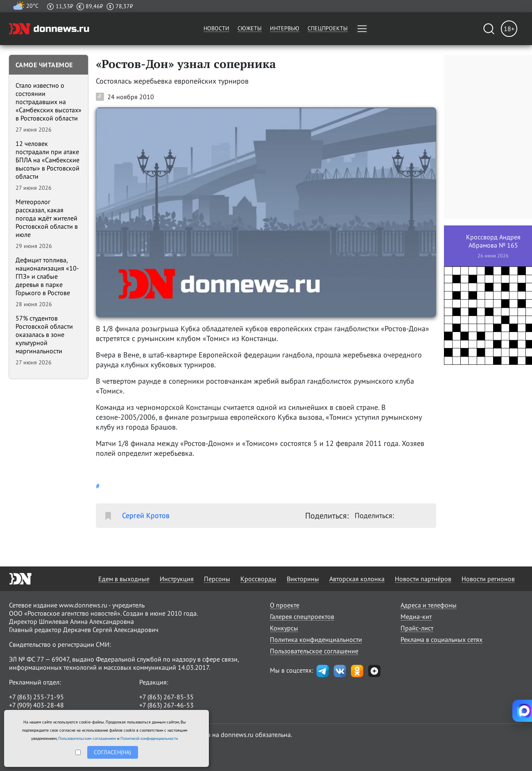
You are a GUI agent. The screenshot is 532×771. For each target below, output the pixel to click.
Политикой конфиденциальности (149, 738)
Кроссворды (258, 579)
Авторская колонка (357, 579)
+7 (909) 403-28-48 (36, 705)
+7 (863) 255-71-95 (36, 697)
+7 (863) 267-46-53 (166, 705)
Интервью (285, 28)
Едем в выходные (124, 579)
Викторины (303, 579)
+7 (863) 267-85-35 (166, 697)
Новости (216, 28)
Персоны (217, 579)
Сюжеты (250, 28)
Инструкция (177, 579)
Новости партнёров (423, 579)
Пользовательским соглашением (87, 738)
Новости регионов (488, 579)
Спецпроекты (328, 28)
